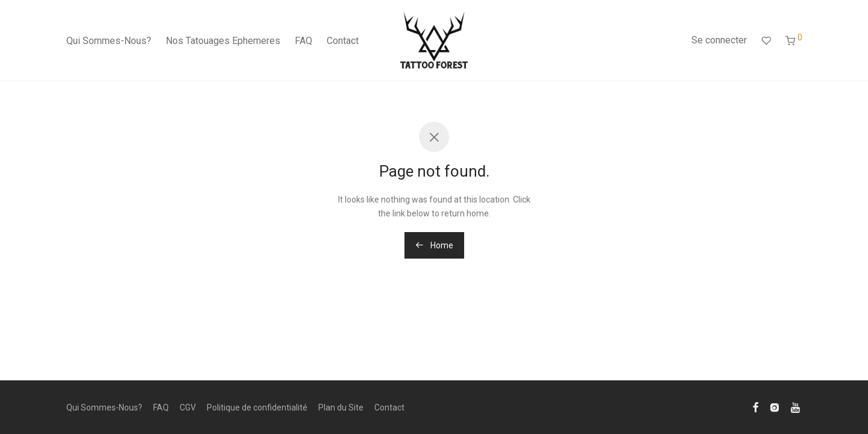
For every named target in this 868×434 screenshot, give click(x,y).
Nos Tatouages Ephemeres (223, 41)
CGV (188, 407)
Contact (343, 41)
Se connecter (719, 40)
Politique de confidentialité (257, 407)
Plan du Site (341, 407)
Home (434, 245)
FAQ (303, 41)
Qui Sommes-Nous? (109, 41)
